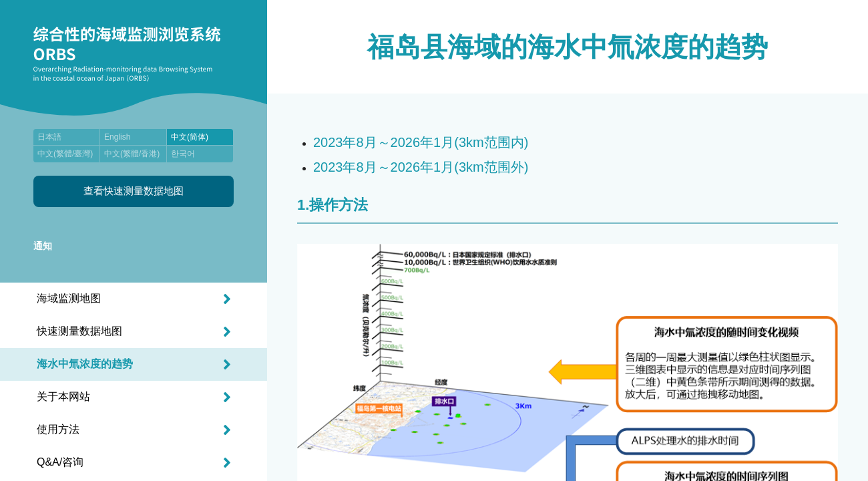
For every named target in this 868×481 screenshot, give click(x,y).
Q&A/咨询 (60, 462)
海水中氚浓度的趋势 (85, 364)
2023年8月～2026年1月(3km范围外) (421, 167)
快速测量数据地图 (79, 331)
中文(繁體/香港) (132, 154)
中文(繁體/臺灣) (65, 154)
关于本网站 (63, 396)
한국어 (183, 154)
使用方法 (58, 429)
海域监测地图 (69, 298)
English (117, 137)
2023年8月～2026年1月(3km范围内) (421, 142)
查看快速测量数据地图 (134, 191)
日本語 (49, 137)
